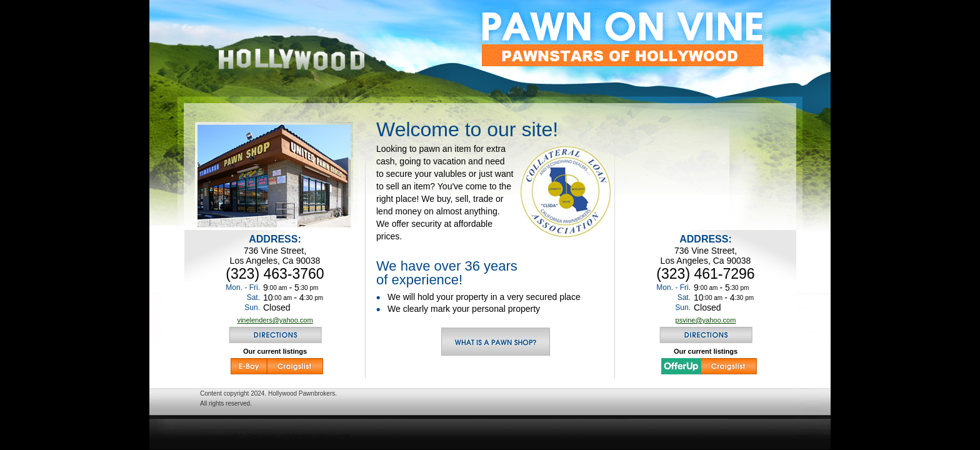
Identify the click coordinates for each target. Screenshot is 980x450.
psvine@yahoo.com (706, 320)
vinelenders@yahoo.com (275, 320)
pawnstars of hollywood (622, 39)
